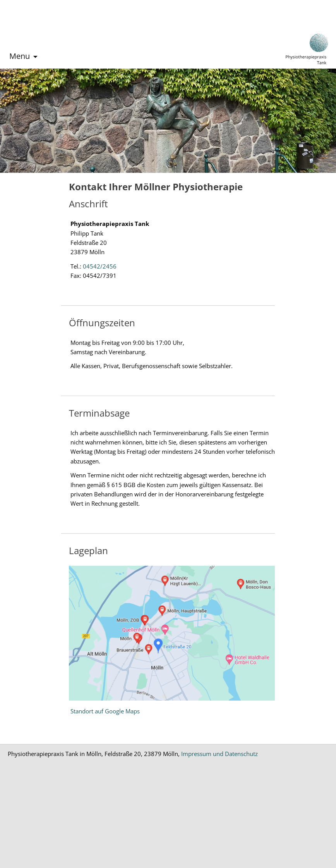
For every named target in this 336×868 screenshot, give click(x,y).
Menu (20, 56)
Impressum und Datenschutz (219, 754)
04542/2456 (100, 266)
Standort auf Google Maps (105, 711)
